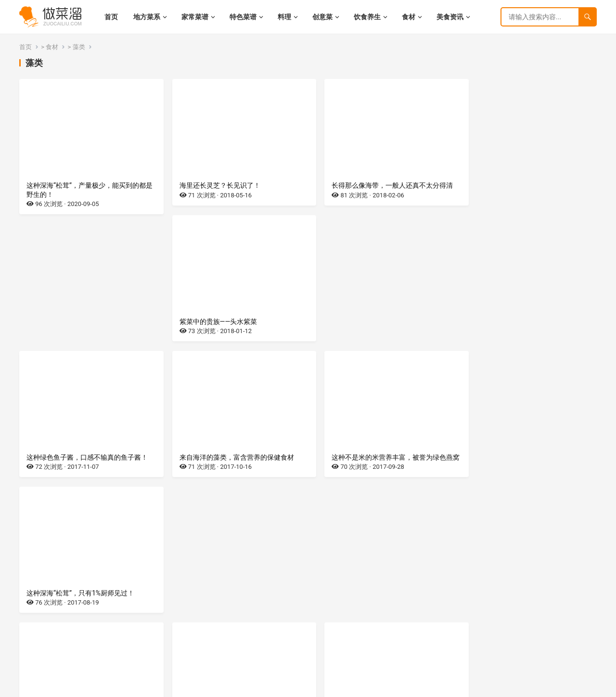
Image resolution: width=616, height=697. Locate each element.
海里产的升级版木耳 (204, 475)
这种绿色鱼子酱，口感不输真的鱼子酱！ (87, 330)
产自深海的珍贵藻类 (497, 475)
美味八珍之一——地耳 (59, 610)
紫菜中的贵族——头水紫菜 (505, 185)
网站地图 (126, 687)
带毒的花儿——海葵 (495, 610)
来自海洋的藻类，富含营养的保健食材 (231, 330)
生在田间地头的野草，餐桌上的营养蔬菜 (380, 475)
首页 (26, 47)
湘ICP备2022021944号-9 (79, 687)
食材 (52, 47)
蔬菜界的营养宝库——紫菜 (212, 610)
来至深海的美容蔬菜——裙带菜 (365, 610)
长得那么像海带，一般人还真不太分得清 (380, 185)
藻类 (79, 47)
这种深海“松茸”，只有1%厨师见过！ (520, 330)
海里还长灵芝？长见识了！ (214, 185)
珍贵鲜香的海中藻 (53, 475)
